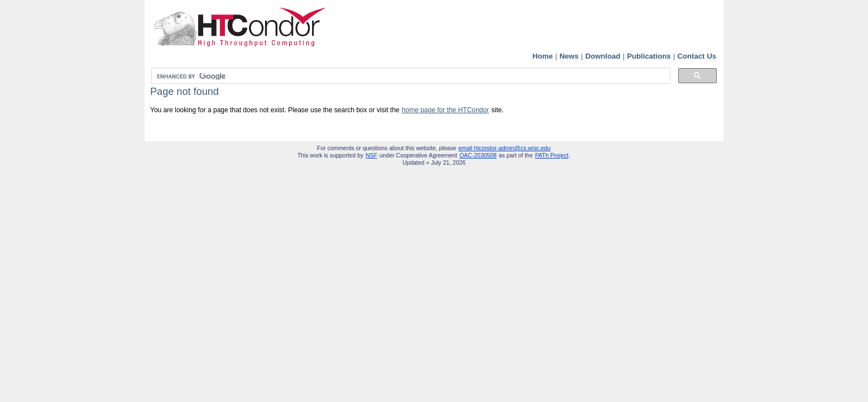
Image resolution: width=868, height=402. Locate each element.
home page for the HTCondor (445, 110)
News (569, 56)
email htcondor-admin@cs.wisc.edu (504, 148)
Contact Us (697, 56)
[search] (410, 76)
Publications (649, 56)
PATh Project (552, 155)
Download (603, 56)
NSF (371, 155)
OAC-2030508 (478, 155)
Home (543, 56)
